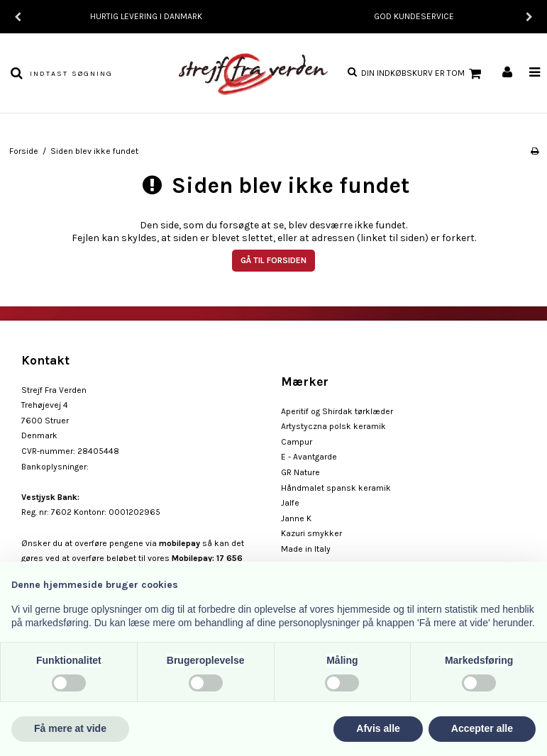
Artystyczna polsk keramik (333, 426)
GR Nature (300, 472)
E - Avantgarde (309, 457)
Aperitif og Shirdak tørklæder (337, 411)
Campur (297, 442)
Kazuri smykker (311, 533)
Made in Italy (306, 549)
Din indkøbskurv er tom (423, 74)
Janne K (296, 518)
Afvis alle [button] (378, 728)
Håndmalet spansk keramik (336, 488)
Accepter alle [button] (482, 728)
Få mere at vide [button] (70, 728)
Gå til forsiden (273, 260)
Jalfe (290, 503)
